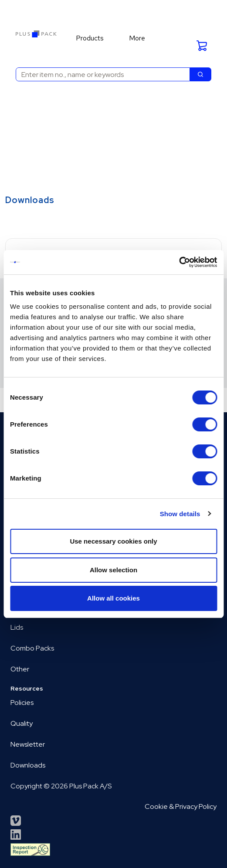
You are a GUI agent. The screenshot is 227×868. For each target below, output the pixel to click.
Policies (22, 703)
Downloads (28, 765)
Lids (17, 627)
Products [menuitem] (90, 38)
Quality (22, 723)
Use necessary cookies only (113, 541)
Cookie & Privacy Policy (181, 806)
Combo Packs (32, 648)
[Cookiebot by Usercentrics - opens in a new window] (179, 262)
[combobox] (99, 74)
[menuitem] (94, 38)
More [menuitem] (137, 38)
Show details (180, 514)
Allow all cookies (113, 598)
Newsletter (28, 744)
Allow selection (113, 570)
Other (20, 669)
